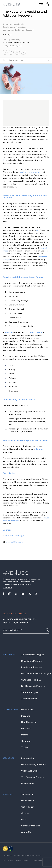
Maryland (26, 708)
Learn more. (7, 587)
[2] (37, 230)
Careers (25, 805)
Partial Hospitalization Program (35, 665)
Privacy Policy (37, 852)
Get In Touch (28, 799)
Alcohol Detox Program (33, 646)
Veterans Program (30, 684)
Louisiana (26, 720)
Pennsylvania (28, 701)
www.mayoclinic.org (13, 536)
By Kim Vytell (8, 35)
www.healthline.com (14, 542)
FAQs (24, 811)
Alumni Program (29, 690)
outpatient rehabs (34, 332)
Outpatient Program (31, 672)
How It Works (28, 792)
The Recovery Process (32, 769)
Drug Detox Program (32, 653)
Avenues (9, 332)
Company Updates (31, 817)
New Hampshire (29, 714)
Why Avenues (28, 786)
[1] (4, 160)
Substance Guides (30, 763)
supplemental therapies (15, 27)
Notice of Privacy (22, 852)
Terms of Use (8, 852)
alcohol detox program (30, 172)
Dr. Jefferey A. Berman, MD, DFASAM (16, 42)
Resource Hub (28, 750)
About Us (26, 824)
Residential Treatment (32, 659)
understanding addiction (15, 24)
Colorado (26, 733)
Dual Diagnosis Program (33, 678)
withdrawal (38, 449)
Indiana (25, 726)
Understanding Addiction (34, 756)
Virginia (25, 739)
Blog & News (28, 775)
